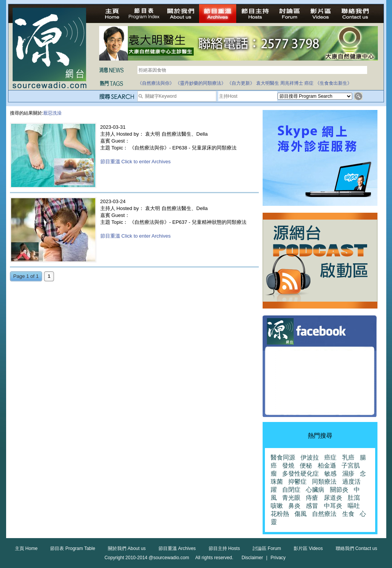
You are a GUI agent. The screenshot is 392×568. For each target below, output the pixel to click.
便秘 (306, 465)
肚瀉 (354, 498)
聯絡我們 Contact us (357, 548)
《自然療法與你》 (156, 83)
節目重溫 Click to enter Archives (136, 162)
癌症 (309, 83)
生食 (348, 514)
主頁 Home (26, 548)
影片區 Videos (308, 548)
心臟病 (315, 490)
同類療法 (324, 482)
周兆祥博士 (292, 83)
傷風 (301, 514)
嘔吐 (354, 506)
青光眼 (291, 498)
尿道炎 (333, 498)
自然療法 (324, 514)
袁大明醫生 (268, 83)
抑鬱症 (297, 482)
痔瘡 (312, 498)
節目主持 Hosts (224, 548)
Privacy (278, 558)
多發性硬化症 (301, 474)
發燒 (288, 465)
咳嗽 (277, 506)
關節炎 (339, 490)
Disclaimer (252, 558)
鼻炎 (294, 506)
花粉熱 (280, 514)
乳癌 (348, 457)
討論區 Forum (267, 548)
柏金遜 (327, 465)
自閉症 (291, 490)
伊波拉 (310, 457)
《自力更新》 (241, 83)
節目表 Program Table (73, 548)
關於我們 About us (127, 548)
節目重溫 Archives (177, 548)
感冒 (312, 506)
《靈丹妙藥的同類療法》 (201, 83)
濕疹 (348, 474)
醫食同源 (283, 457)
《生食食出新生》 (333, 83)
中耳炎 (333, 506)
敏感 (330, 474)
